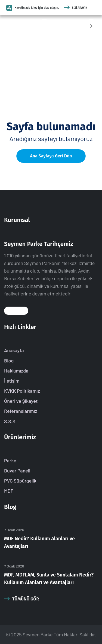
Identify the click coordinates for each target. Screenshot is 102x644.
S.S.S (10, 421)
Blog (9, 361)
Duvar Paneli (17, 471)
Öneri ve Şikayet (21, 401)
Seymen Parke (38, 634)
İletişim (12, 381)
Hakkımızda (16, 371)
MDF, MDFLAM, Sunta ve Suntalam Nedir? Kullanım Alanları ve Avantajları (49, 579)
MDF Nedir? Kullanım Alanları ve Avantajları (39, 542)
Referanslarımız (21, 411)
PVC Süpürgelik (20, 481)
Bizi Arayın (76, 8)
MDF (9, 491)
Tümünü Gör (21, 599)
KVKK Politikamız (22, 391)
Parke (10, 460)
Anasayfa (14, 350)
